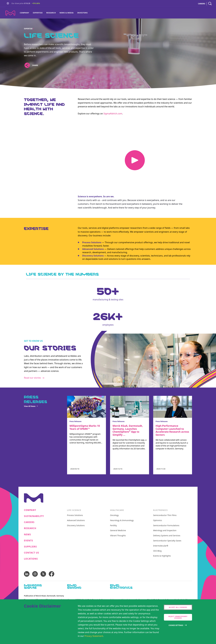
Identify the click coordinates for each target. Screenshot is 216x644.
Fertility (113, 526)
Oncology (114, 515)
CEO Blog (157, 551)
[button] (8, 3)
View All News (30, 406)
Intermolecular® (161, 546)
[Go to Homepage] (8, 4)
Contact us (31, 553)
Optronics (158, 520)
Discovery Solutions (76, 526)
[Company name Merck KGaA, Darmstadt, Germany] (10, 13)
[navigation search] (210, 4)
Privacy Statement (94, 636)
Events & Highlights (162, 556)
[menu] (54, 13)
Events (28, 541)
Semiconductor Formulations (166, 526)
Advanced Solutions (93, 249)
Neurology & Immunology (122, 520)
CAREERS (202, 4)
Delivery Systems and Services (167, 536)
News (27, 535)
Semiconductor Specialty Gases (167, 541)
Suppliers (30, 547)
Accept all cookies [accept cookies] (178, 607)
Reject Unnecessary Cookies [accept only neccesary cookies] (178, 617)
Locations (31, 559)
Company (25, 13)
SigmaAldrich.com (113, 114)
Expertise (38, 13)
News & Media (67, 13)
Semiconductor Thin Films (165, 515)
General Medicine (118, 531)
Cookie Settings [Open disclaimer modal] (176, 625)
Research (51, 13)
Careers (29, 522)
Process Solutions (92, 242)
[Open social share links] (27, 65)
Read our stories (32, 378)
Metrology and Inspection (165, 531)
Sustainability (34, 516)
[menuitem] (25, 13)
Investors (82, 13)
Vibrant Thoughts (118, 536)
